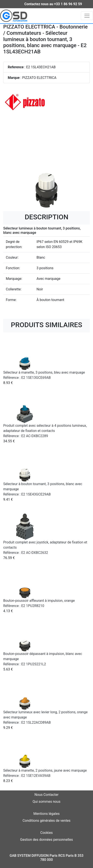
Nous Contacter (46, 795)
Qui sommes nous (46, 802)
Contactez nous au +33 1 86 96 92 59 (53, 4)
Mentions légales (46, 814)
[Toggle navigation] (87, 16)
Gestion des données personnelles (46, 840)
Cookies (46, 833)
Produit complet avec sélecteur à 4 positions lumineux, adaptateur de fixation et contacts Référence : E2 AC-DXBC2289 (45, 431)
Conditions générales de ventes (46, 821)
